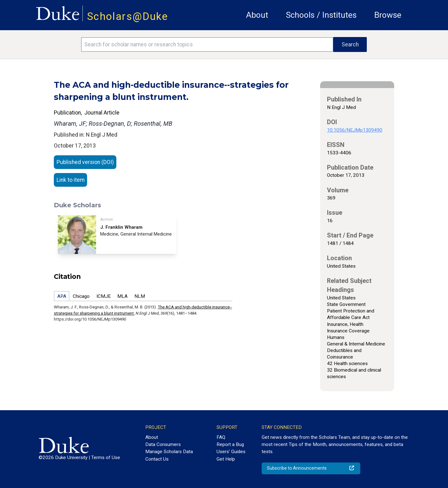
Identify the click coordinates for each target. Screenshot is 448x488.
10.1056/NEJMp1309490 (355, 130)
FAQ (221, 437)
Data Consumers (163, 444)
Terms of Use (106, 457)
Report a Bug (230, 444)
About (257, 15)
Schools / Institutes (321, 15)
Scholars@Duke (128, 16)
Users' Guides (231, 452)
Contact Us (157, 459)
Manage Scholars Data (169, 452)
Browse (388, 15)
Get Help (226, 459)
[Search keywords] (207, 45)
